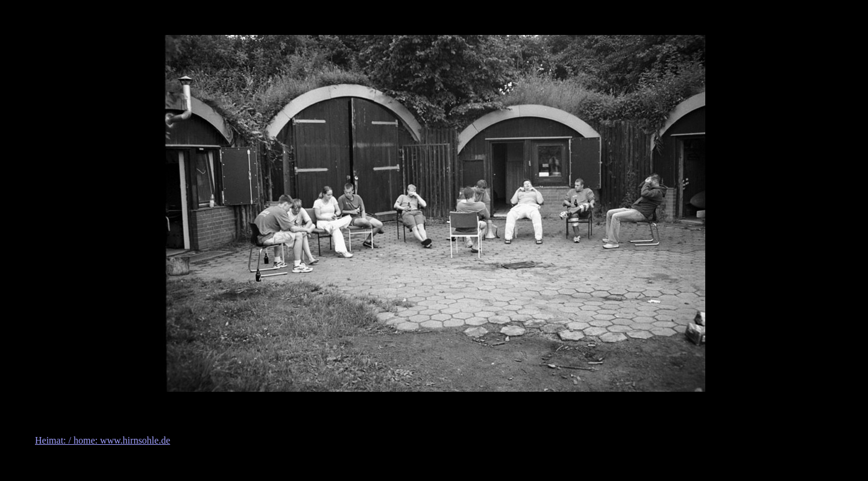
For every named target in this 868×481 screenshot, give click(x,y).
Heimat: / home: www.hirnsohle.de (102, 440)
